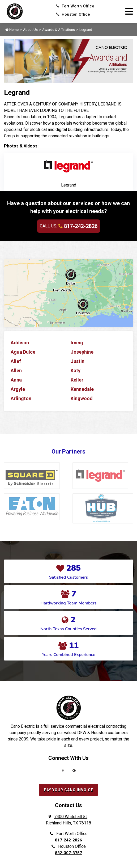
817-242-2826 (78, 226)
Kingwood (82, 398)
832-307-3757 (68, 853)
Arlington (21, 398)
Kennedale (82, 389)
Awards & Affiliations (59, 30)
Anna (16, 380)
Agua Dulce (23, 352)
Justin (78, 361)
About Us (30, 30)
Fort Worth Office (75, 6)
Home (12, 30)
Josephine (82, 352)
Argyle (18, 389)
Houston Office (73, 14)
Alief (16, 361)
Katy (76, 371)
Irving (77, 343)
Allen (16, 371)
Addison (20, 343)
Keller (77, 380)
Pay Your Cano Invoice (68, 790)
